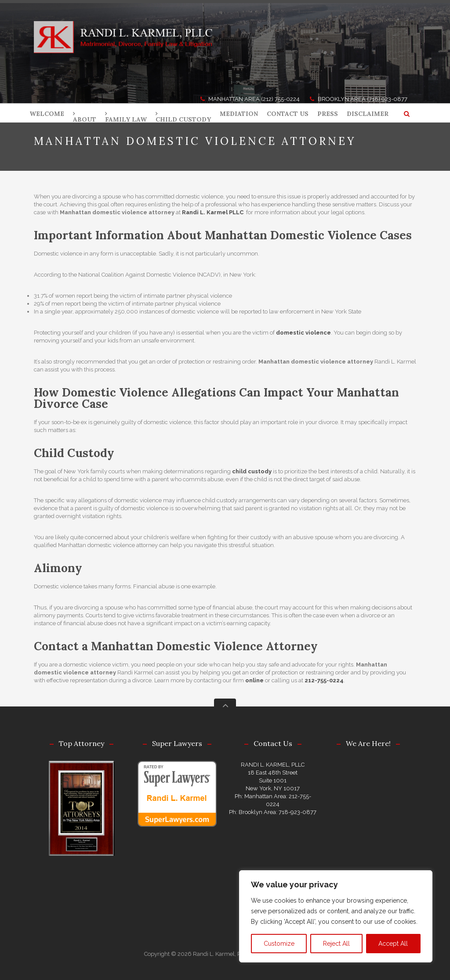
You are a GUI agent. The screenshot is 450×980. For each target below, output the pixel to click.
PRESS (328, 114)
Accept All (393, 944)
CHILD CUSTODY (183, 119)
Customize (279, 944)
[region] (336, 916)
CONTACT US (288, 114)
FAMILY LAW (126, 119)
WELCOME (47, 114)
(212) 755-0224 (280, 99)
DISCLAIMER (368, 114)
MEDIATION (239, 114)
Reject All (336, 944)
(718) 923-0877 (387, 99)
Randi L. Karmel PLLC (213, 212)
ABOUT (85, 119)
